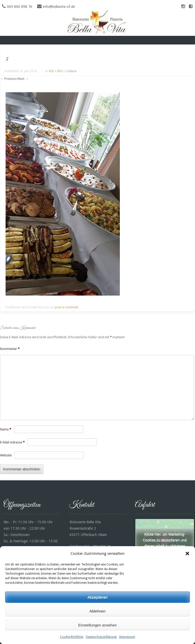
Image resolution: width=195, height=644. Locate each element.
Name (6, 429)
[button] (187, 554)
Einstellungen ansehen (97, 625)
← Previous (9, 79)
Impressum (127, 637)
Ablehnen (97, 611)
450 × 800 (55, 71)
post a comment (67, 307)
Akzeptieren (97, 597)
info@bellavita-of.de (59, 7)
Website (6, 455)
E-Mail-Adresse (12, 442)
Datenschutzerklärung (101, 637)
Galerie (71, 71)
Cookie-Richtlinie (72, 637)
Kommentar (10, 349)
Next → (23, 79)
